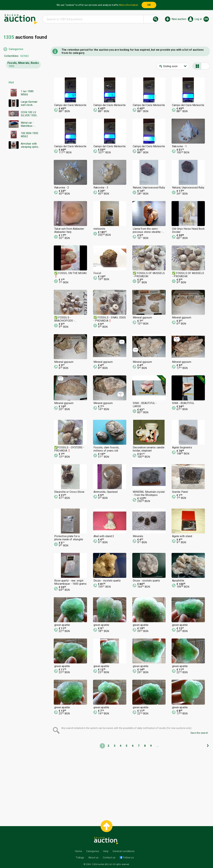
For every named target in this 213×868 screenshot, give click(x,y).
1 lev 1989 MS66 (27, 93)
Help (106, 851)
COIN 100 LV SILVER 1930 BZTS (29, 114)
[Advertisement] (22, 215)
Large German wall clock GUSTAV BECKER (29, 103)
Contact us (109, 858)
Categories (16, 49)
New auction (179, 19)
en (206, 19)
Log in (198, 19)
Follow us (128, 858)
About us (94, 858)
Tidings (80, 858)
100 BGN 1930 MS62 (29, 135)
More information (129, 5)
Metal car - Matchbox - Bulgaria (28, 124)
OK (149, 5)
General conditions (124, 851)
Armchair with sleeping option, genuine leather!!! (30, 145)
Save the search (199, 733)
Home (79, 851)
